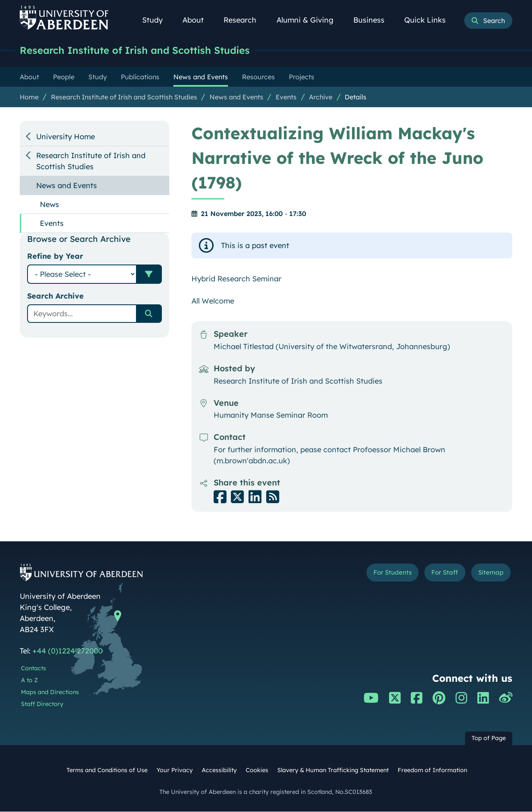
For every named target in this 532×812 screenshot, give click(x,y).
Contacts (33, 669)
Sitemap (488, 574)
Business (373, 20)
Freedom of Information (432, 771)
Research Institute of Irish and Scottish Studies (143, 50)
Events (286, 97)
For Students (374, 574)
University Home (66, 137)
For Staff (435, 574)
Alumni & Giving (310, 20)
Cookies (257, 771)
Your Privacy (175, 771)
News (50, 205)
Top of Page (489, 738)
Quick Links (430, 20)
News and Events (236, 97)
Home (29, 97)
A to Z (29, 681)
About (198, 20)
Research (244, 20)
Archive (321, 97)
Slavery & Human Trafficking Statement (333, 771)
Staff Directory (42, 704)
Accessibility (219, 771)
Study (157, 20)
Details (356, 97)
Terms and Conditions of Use (107, 771)
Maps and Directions (50, 692)
